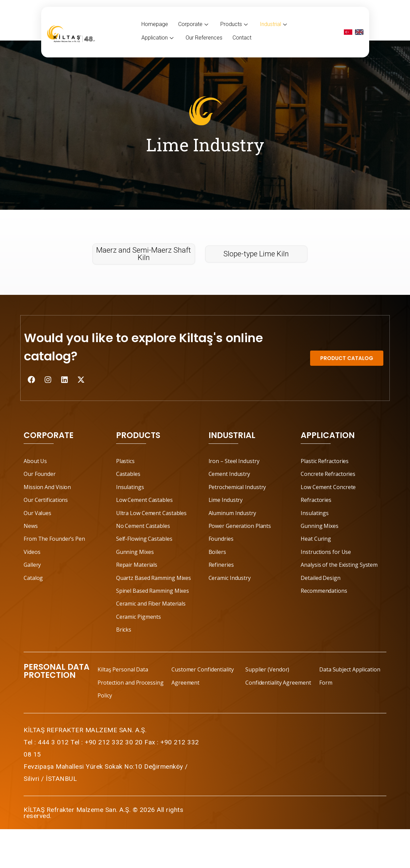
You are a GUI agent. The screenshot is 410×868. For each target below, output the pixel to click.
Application (157, 38)
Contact (242, 38)
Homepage (155, 24)
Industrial (273, 24)
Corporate (193, 24)
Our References (204, 38)
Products (234, 24)
